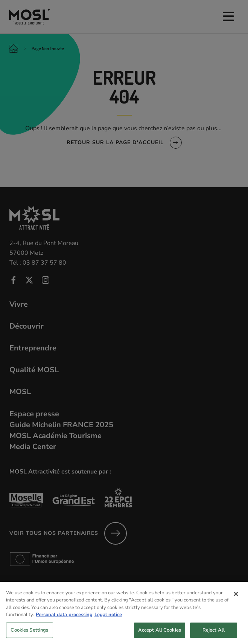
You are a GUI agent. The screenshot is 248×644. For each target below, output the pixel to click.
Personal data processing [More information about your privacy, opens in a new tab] (64, 620)
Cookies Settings (29, 635)
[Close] (236, 599)
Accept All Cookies (160, 635)
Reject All (214, 635)
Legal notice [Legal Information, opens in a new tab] (108, 620)
